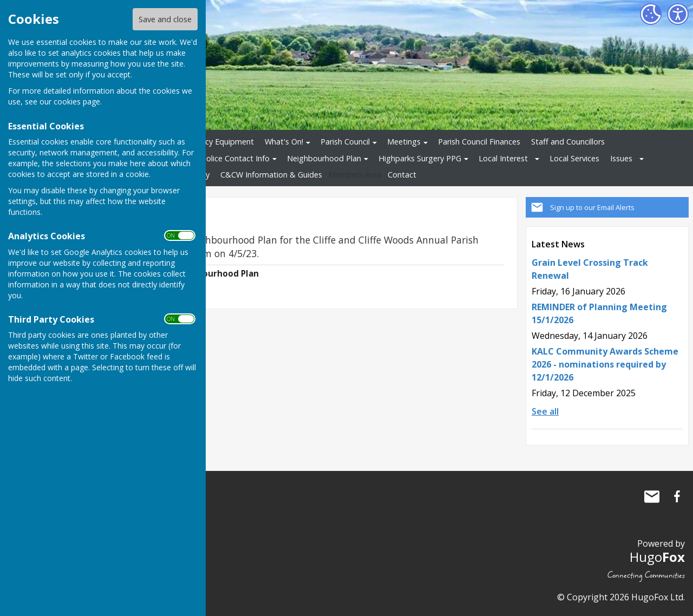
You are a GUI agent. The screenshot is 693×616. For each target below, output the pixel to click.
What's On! (284, 142)
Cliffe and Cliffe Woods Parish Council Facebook (677, 496)
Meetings (404, 142)
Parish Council (345, 142)
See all (545, 411)
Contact (402, 175)
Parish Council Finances (479, 142)
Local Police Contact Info (225, 158)
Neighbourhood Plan (324, 158)
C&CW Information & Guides (271, 175)
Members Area (355, 175)
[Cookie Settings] (651, 14)
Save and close (165, 19)
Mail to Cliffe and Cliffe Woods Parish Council (652, 496)
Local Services (574, 158)
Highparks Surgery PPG (420, 158)
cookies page (77, 101)
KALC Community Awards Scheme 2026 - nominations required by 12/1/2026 (605, 364)
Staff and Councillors (568, 142)
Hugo (657, 557)
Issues (621, 158)
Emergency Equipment (214, 142)
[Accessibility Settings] (678, 14)
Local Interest (503, 158)
